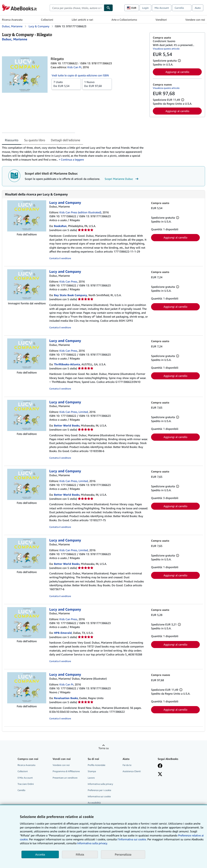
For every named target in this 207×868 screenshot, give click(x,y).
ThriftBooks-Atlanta (67, 364)
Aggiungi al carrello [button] (177, 72)
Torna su (104, 748)
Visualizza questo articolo (166, 49)
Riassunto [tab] (12, 140)
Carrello (21, 790)
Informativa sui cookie (99, 796)
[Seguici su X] (160, 774)
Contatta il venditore (60, 258)
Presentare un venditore (65, 778)
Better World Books (67, 425)
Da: (66, 84)
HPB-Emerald (63, 633)
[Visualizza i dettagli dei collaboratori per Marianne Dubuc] (15, 39)
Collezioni (47, 20)
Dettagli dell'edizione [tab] (65, 140)
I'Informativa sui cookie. (132, 839)
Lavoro (91, 778)
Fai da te (127, 765)
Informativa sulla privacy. (92, 843)
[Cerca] (108, 8)
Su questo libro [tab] (35, 140)
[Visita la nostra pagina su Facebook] (160, 766)
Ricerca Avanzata (12, 20)
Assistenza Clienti (132, 771)
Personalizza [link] (123, 854)
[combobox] (77, 8)
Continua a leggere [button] (72, 159)
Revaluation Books (66, 698)
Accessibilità (94, 803)
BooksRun (60, 226)
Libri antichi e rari (82, 20)
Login (145, 8)
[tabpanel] (74, 154)
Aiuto (198, 8)
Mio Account (162, 8)
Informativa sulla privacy (100, 784)
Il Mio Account (25, 778)
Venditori (161, 20)
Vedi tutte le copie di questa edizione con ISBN (80, 75)
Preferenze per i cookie (99, 790)
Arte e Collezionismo (124, 20)
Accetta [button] (40, 854)
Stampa (92, 771)
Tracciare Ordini (26, 784)
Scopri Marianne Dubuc (122, 179)
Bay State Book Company (71, 295)
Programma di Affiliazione (66, 771)
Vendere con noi (195, 20)
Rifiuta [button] (80, 854)
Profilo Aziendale (96, 765)
